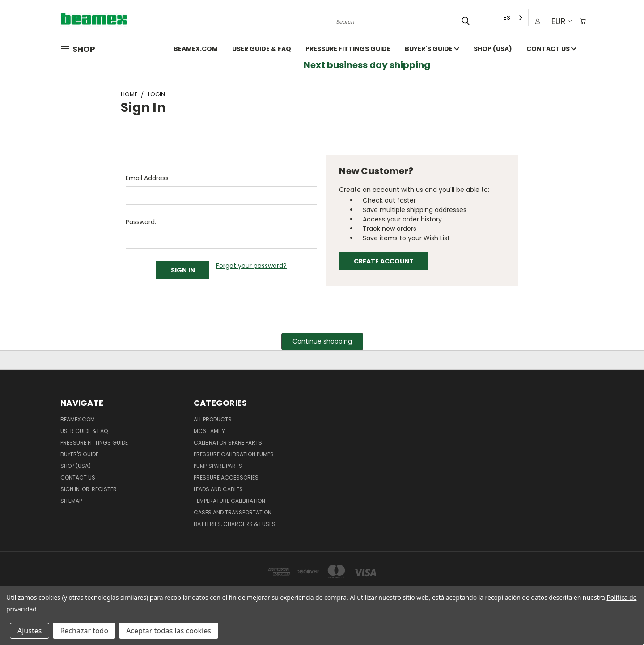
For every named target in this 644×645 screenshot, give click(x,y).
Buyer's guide (432, 49)
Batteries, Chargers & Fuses (235, 524)
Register (104, 489)
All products (213, 419)
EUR (558, 21)
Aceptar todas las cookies (169, 631)
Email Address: (148, 178)
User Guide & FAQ (262, 49)
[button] (322, 342)
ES (504, 18)
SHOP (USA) (493, 49)
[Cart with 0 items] (581, 21)
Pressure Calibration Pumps (234, 454)
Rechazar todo (84, 631)
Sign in (71, 489)
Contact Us (551, 49)
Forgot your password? (251, 266)
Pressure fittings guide (348, 49)
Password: (141, 222)
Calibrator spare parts (228, 443)
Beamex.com (196, 49)
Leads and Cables (218, 489)
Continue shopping (322, 341)
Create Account (384, 261)
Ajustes (30, 631)
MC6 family (209, 431)
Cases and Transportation (233, 512)
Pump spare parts (218, 466)
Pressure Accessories (226, 477)
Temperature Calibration (229, 501)
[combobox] (511, 18)
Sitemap (71, 501)
